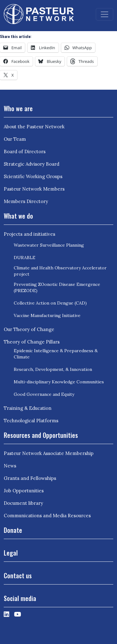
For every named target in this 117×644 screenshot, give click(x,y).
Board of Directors (25, 152)
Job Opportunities (24, 491)
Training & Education (28, 408)
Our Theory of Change (29, 329)
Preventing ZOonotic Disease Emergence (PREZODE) (57, 287)
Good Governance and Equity (44, 394)
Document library (23, 503)
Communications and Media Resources (47, 516)
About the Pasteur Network (34, 127)
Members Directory (26, 201)
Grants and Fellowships (30, 478)
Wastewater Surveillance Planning (49, 245)
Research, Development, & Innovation (53, 369)
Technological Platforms (31, 421)
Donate (13, 530)
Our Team (15, 139)
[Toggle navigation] (105, 14)
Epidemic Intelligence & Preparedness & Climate (56, 354)
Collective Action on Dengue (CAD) (50, 303)
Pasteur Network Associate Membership (49, 453)
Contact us (18, 575)
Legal (11, 553)
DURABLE (24, 258)
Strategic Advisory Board (32, 164)
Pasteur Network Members (34, 189)
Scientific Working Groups (33, 176)
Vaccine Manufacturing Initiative (47, 315)
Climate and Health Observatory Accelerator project (60, 271)
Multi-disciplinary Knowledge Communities (59, 382)
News (10, 466)
